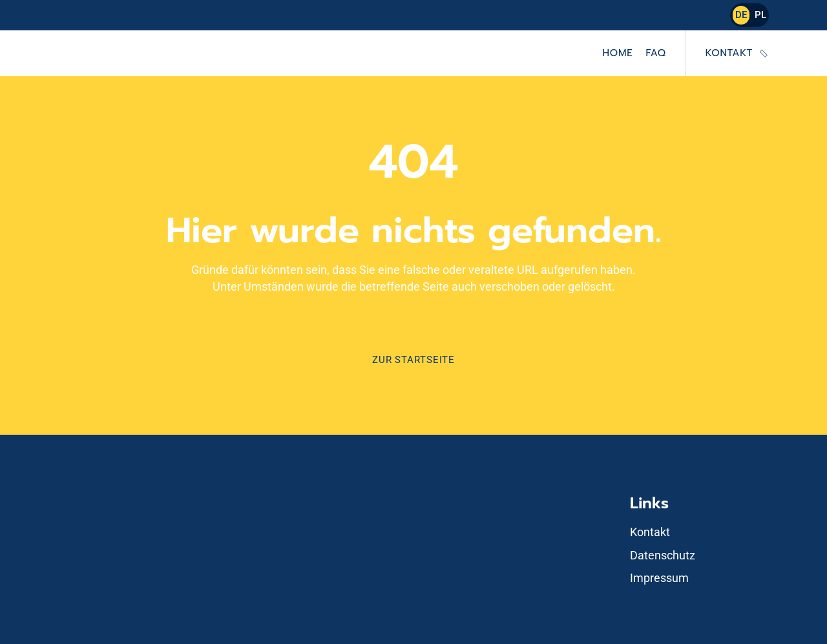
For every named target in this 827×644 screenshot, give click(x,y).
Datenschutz (663, 555)
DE (741, 15)
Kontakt (729, 53)
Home (618, 53)
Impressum (659, 578)
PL (760, 15)
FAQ (655, 53)
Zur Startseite (413, 360)
